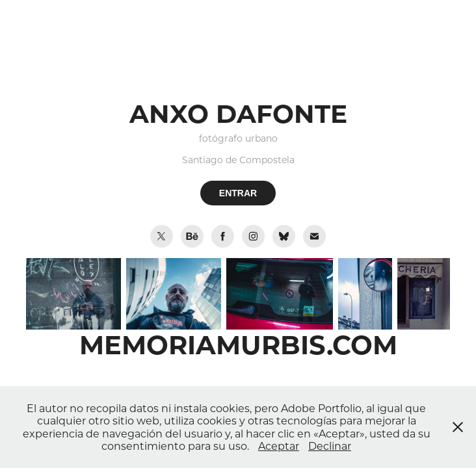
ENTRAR (238, 193)
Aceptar (279, 446)
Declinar (330, 446)
